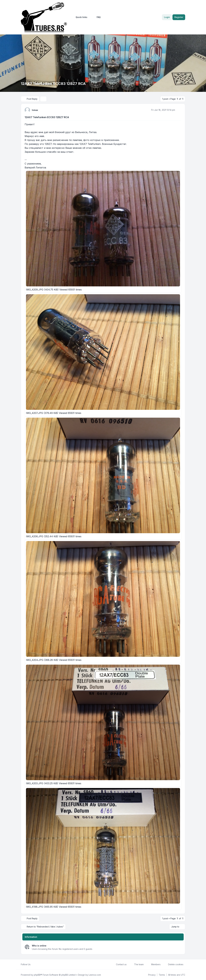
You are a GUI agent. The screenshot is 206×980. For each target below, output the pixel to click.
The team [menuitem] (137, 964)
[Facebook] (33, 964)
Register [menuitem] (179, 17)
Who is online (39, 946)
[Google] (40, 964)
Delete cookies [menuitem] (174, 964)
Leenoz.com (95, 975)
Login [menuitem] (167, 17)
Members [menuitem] (154, 964)
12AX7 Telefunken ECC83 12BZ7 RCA (47, 117)
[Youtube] (37, 964)
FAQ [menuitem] (97, 17)
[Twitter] (35, 964)
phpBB (37, 975)
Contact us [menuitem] (119, 964)
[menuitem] (80, 17)
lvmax (35, 110)
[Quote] (179, 110)
